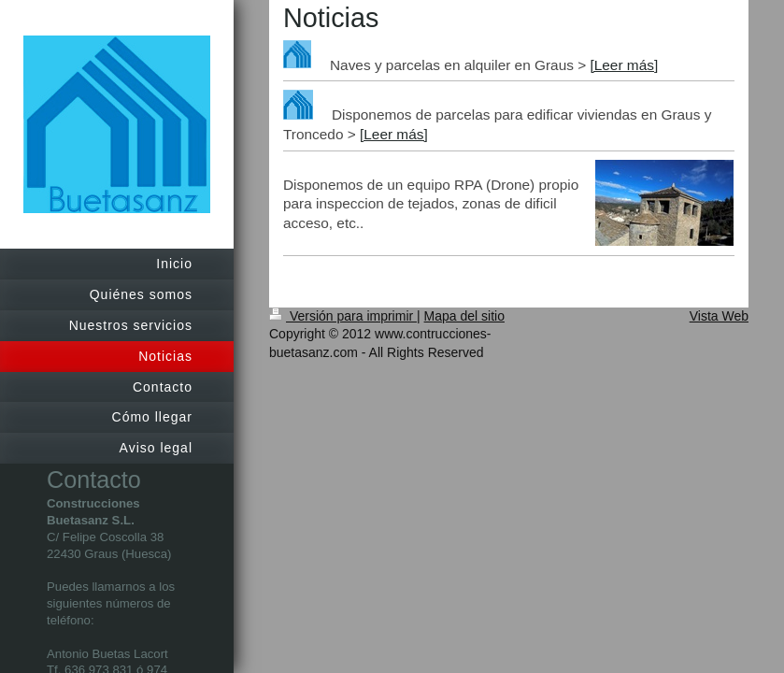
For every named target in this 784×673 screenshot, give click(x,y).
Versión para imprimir (343, 316)
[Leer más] (624, 65)
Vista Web (719, 316)
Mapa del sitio (464, 316)
